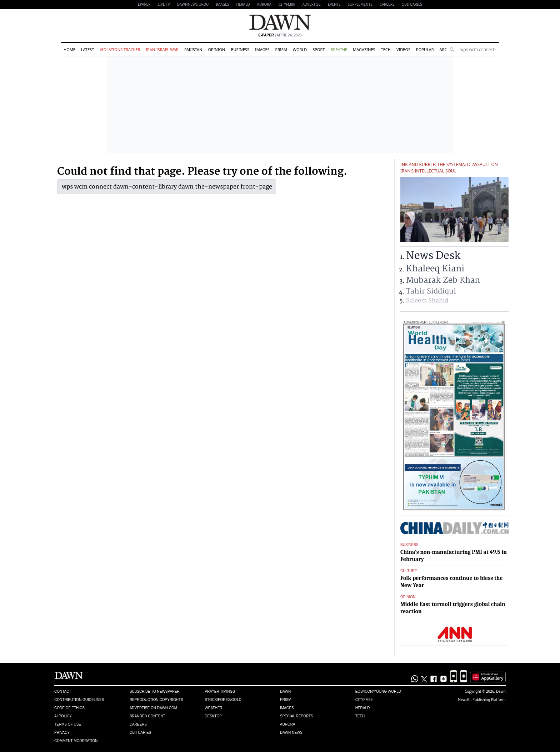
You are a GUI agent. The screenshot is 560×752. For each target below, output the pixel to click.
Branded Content (147, 716)
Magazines (364, 49)
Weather (213, 708)
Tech (386, 49)
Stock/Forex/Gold (223, 700)
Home (69, 49)
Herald (243, 4)
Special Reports (297, 716)
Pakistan (193, 49)
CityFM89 (287, 4)
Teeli (360, 716)
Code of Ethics (69, 708)
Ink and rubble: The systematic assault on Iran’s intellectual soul (449, 168)
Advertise (312, 4)
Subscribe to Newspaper (155, 691)
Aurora (264, 4)
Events (334, 4)
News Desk (433, 256)
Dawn (285, 691)
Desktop (213, 716)
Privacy (62, 733)
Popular (425, 49)
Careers (387, 4)
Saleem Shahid (427, 301)
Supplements (360, 4)
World (300, 49)
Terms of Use (68, 724)
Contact (63, 691)
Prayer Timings (220, 691)
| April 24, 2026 (280, 35)
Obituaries (412, 4)
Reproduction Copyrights (156, 700)
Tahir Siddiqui (431, 291)
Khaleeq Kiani (435, 269)
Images (222, 4)
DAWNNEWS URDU (193, 4)
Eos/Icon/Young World (378, 691)
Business (240, 49)
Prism (281, 49)
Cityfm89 (364, 700)
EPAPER (144, 4)
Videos (403, 49)
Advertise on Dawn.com (153, 708)
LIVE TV (164, 4)
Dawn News (291, 733)
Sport (319, 49)
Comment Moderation (76, 741)
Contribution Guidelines (79, 700)
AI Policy (63, 716)
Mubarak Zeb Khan (443, 280)
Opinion (216, 49)
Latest (87, 49)
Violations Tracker (120, 49)
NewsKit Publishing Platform (482, 700)
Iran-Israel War (162, 49)
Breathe (339, 49)
